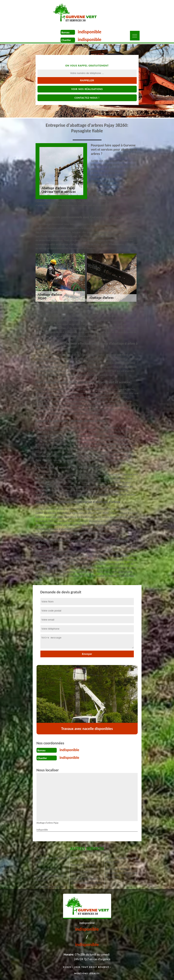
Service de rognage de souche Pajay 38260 (122, 860)
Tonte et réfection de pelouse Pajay (52, 860)
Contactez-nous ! (87, 98)
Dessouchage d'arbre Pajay (50, 887)
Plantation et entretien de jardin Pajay (50, 878)
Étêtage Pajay (78, 858)
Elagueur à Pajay (80, 872)
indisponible (90, 32)
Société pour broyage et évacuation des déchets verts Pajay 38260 (122, 873)
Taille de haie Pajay (46, 869)
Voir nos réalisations (87, 89)
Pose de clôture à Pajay (83, 865)
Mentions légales (87, 973)
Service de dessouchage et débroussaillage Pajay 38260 (86, 881)
